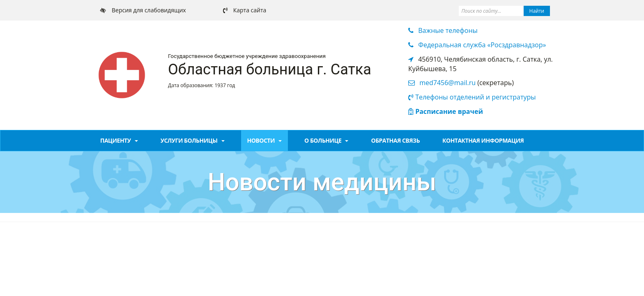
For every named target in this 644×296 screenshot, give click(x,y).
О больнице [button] (326, 140)
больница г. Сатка (307, 69)
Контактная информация (483, 140)
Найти (537, 11)
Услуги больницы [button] (193, 140)
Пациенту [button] (119, 140)
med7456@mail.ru (447, 83)
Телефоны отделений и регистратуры (475, 97)
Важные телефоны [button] (448, 30)
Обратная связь (395, 140)
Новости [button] (265, 140)
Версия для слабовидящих (149, 10)
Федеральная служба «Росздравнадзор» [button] (482, 45)
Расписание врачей (449, 111)
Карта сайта (250, 10)
